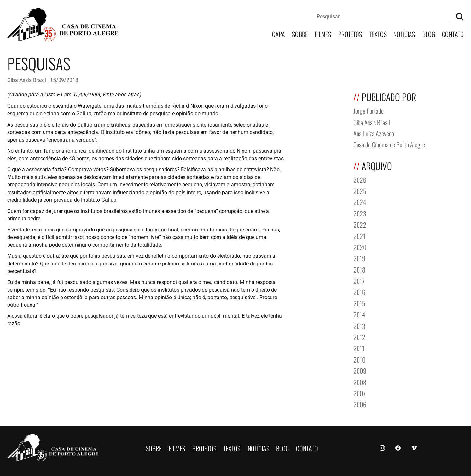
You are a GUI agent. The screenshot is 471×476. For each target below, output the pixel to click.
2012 (359, 337)
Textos (378, 34)
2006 (360, 404)
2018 (359, 269)
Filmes (323, 34)
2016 (359, 291)
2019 (359, 258)
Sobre (300, 34)
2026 (360, 179)
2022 (360, 224)
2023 (360, 213)
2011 (359, 348)
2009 (360, 370)
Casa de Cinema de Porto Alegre (389, 144)
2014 (359, 314)
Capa (279, 34)
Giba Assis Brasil (27, 80)
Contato (453, 34)
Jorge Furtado (368, 110)
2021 (359, 236)
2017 (359, 280)
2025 (360, 190)
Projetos (350, 34)
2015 (359, 303)
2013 (359, 325)
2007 (359, 393)
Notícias (404, 34)
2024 (360, 202)
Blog (429, 34)
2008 (360, 382)
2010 (359, 359)
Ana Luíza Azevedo (374, 133)
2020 (360, 247)
